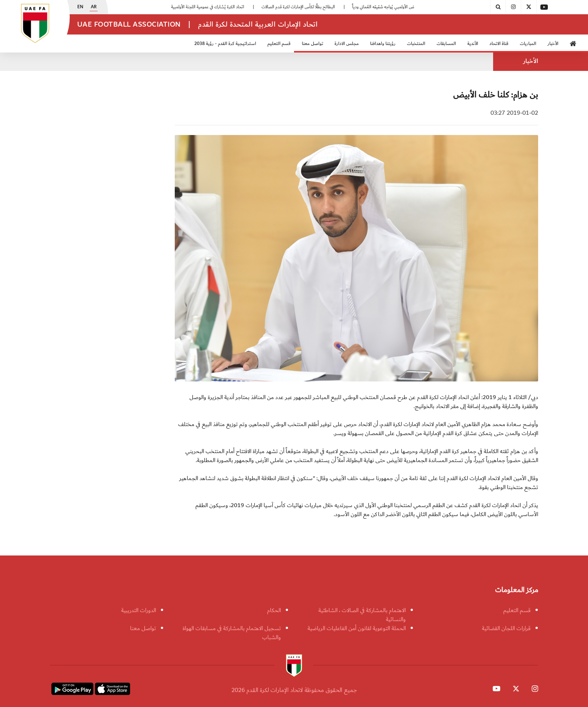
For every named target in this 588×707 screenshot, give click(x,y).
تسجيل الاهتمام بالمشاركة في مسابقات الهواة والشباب (232, 633)
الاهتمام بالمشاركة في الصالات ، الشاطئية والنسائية (362, 615)
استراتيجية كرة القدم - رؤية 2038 (225, 44)
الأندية (473, 44)
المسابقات (446, 44)
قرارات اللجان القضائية (506, 628)
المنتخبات (416, 44)
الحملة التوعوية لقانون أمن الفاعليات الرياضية (357, 628)
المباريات (528, 44)
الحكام (274, 610)
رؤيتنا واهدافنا (383, 44)
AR (94, 7)
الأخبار (553, 44)
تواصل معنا (313, 44)
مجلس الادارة (347, 44)
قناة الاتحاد (499, 44)
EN (80, 7)
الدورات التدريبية (139, 610)
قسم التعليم (279, 44)
